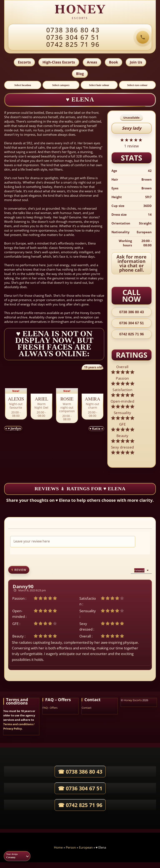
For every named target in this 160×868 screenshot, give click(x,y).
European (86, 848)
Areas (92, 63)
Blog (80, 74)
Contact (87, 708)
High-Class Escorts (59, 63)
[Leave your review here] (73, 542)
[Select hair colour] (99, 86)
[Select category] (61, 86)
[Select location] (23, 86)
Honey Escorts (133, 701)
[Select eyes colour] (137, 86)
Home (58, 848)
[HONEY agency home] (80, 12)
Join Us (137, 63)
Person (71, 848)
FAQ (45, 708)
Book (114, 63)
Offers (54, 708)
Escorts (24, 63)
